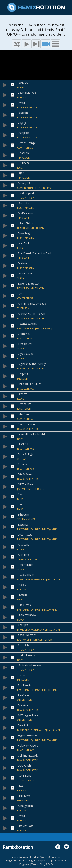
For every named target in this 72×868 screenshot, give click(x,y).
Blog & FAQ (46, 864)
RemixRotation (18, 847)
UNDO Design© (27, 860)
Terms (35, 864)
